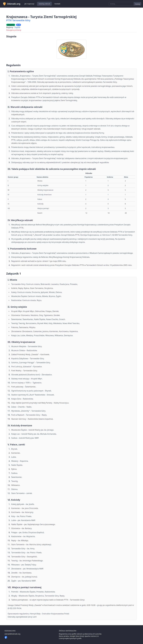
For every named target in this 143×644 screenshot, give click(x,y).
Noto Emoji (80, 636)
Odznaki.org (12, 4)
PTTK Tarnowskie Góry (18, 20)
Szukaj (138, 4)
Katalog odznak (44, 4)
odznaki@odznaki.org (12, 634)
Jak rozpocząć (29, 4)
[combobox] (121, 4)
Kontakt (57, 4)
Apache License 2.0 (92, 636)
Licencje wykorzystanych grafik (70, 638)
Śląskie (17, 27)
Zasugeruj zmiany (14, 30)
